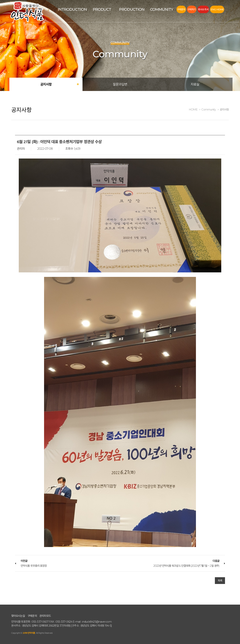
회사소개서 (203, 9)
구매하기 (192, 9)
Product (102, 9)
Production (132, 9)
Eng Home (217, 9)
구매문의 (181, 9)
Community (162, 9)
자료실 (195, 84)
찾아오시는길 (18, 616)
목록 (220, 581)
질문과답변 (120, 84)
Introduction (72, 9)
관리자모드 (45, 616)
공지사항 (46, 84)
